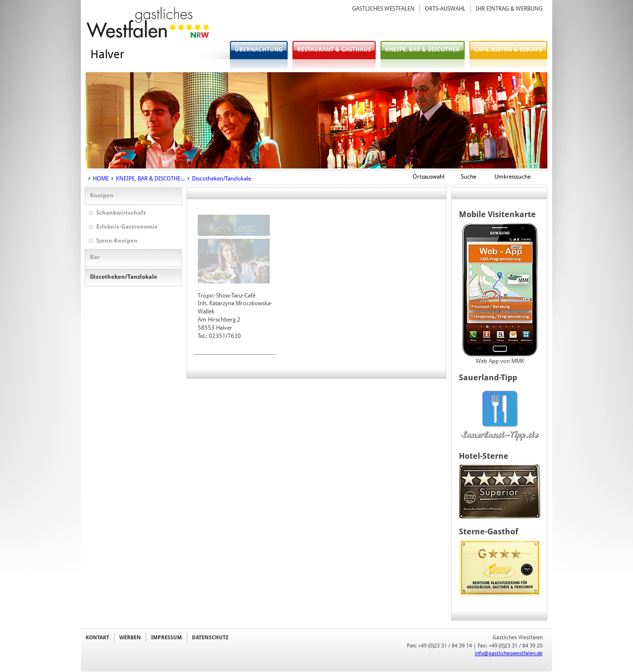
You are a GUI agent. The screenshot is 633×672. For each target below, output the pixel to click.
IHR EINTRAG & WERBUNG (509, 9)
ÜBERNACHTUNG (259, 50)
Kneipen (102, 195)
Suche (468, 177)
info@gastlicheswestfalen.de (509, 653)
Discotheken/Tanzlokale (222, 179)
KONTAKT (97, 637)
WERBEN (130, 637)
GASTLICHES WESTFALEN (383, 9)
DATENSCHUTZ (210, 637)
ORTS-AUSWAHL (445, 9)
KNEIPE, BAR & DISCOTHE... (150, 179)
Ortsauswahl (429, 177)
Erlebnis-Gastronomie (127, 227)
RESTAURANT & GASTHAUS (334, 50)
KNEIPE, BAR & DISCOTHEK (423, 50)
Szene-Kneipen (117, 241)
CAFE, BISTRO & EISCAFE (508, 50)
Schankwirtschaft (121, 213)
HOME (101, 179)
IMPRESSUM (166, 637)
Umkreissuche (513, 177)
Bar (95, 257)
